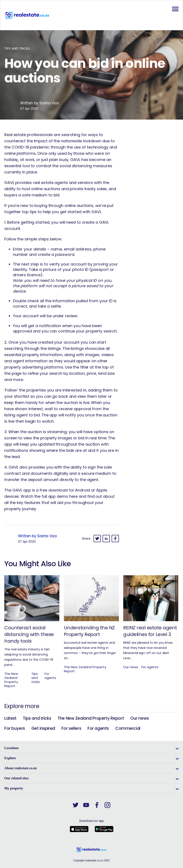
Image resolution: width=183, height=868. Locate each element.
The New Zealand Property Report (91, 718)
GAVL (75, 160)
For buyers (15, 728)
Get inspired (43, 728)
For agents (98, 728)
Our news (140, 718)
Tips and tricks (37, 718)
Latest (10, 718)
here (74, 496)
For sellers (71, 728)
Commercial (128, 728)
